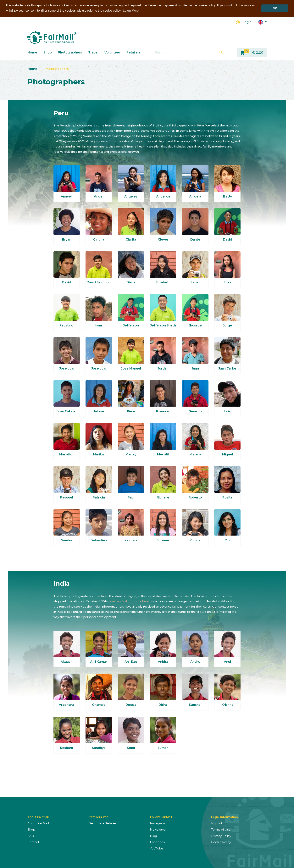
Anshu (195, 662)
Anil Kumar (99, 662)
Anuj (227, 662)
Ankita (163, 662)
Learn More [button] (131, 11)
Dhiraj (163, 705)
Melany (195, 454)
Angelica (163, 196)
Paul (131, 497)
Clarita (131, 239)
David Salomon (99, 282)
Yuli (227, 540)
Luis (227, 411)
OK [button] (275, 8)
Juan (195, 368)
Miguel (227, 454)
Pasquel (67, 497)
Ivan (99, 325)
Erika (227, 282)
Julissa (99, 411)
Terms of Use (221, 829)
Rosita (227, 497)
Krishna (227, 705)
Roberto (195, 497)
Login (247, 22)
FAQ (31, 836)
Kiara (131, 411)
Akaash (67, 662)
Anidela (195, 196)
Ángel (99, 196)
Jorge (227, 325)
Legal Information (225, 817)
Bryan (67, 239)
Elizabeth (163, 282)
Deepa (131, 705)
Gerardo (195, 411)
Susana (163, 540)
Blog (153, 836)
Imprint (217, 823)
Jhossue (195, 325)
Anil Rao (131, 662)
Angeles (131, 196)
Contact (33, 842)
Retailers (134, 52)
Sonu (131, 748)
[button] (263, 22)
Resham (67, 748)
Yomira (195, 540)
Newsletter (158, 829)
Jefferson (131, 325)
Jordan (163, 368)
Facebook (158, 842)
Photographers (70, 52)
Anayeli (67, 196)
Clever (163, 239)
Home (32, 52)
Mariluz (99, 454)
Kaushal (195, 705)
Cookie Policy (221, 842)
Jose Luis (67, 368)
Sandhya (99, 748)
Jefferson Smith (163, 325)
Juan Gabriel (67, 411)
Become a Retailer (102, 823)
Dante (195, 239)
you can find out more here (129, 601)
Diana (131, 282)
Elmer (195, 282)
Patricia (99, 497)
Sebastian (99, 540)
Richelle (163, 497)
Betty (227, 196)
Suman (163, 748)
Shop (48, 52)
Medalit (163, 454)
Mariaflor (67, 454)
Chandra (99, 705)
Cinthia (99, 239)
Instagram (157, 823)
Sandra (67, 540)
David (227, 239)
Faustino (67, 325)
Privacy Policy (221, 836)
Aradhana (67, 705)
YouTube (157, 848)
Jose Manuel (131, 368)
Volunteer (112, 52)
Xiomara (131, 540)
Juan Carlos (227, 368)
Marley (131, 454)
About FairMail (38, 823)
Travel (93, 52)
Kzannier (163, 411)
